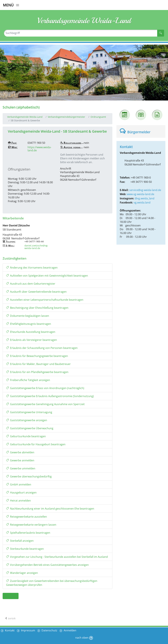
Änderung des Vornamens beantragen (32, 268)
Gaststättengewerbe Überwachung (30, 428)
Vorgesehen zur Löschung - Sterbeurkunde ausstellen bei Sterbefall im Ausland (57, 557)
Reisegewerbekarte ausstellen (26, 517)
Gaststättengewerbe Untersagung (29, 412)
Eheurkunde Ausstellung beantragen (31, 332)
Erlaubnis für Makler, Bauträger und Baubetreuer (38, 364)
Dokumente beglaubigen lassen (28, 316)
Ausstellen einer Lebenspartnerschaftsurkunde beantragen (45, 300)
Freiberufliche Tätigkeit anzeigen (28, 380)
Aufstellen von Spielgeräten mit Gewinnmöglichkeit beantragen (47, 276)
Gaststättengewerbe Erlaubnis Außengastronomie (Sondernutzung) (50, 396)
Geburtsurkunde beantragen (26, 436)
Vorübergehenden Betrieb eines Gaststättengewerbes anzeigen (47, 565)
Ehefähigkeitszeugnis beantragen (29, 324)
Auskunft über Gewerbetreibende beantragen (36, 292)
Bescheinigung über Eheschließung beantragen (37, 308)
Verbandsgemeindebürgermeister (66, 117)
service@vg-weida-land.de (145, 190)
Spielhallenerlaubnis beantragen (28, 533)
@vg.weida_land (145, 198)
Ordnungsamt (98, 117)
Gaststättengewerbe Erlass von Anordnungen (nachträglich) (45, 388)
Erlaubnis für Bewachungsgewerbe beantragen (37, 356)
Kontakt (9, 630)
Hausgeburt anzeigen (21, 493)
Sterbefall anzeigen (20, 541)
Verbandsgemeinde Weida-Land (25, 117)
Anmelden (70, 630)
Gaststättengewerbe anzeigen (27, 420)
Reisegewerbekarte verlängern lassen (31, 525)
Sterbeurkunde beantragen (25, 549)
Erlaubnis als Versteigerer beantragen (31, 340)
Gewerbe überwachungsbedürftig (29, 476)
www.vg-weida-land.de (141, 194)
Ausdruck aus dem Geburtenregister (31, 284)
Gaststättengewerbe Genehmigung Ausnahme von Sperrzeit (45, 404)
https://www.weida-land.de (39, 149)
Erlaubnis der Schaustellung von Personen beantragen (42, 348)
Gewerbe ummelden (21, 468)
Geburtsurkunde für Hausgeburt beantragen (36, 444)
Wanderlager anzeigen (22, 573)
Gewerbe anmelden (20, 460)
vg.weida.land (142, 202)
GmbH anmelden (19, 484)
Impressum (28, 630)
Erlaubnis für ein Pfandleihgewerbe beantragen (37, 372)
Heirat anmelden (18, 501)
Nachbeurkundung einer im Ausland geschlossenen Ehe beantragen (50, 509)
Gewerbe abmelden (20, 452)
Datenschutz (49, 630)
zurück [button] (11, 596)
